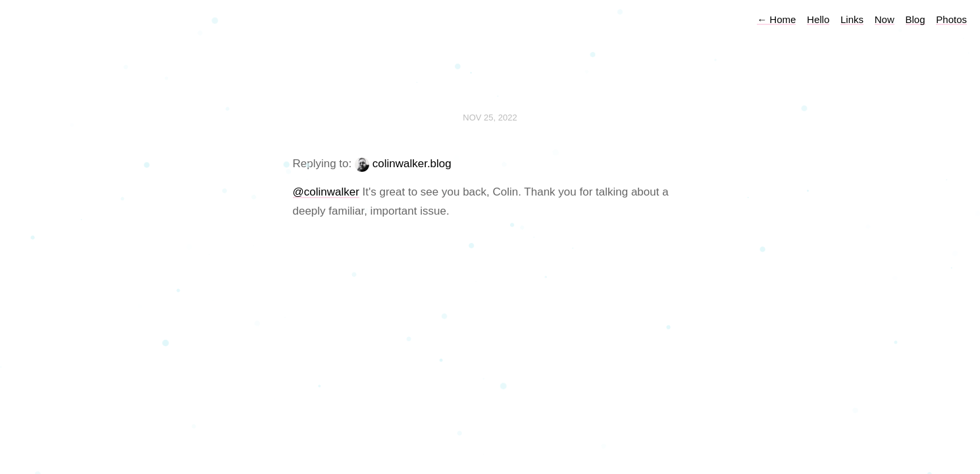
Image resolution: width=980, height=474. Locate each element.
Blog (916, 19)
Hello (818, 19)
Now (885, 19)
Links (852, 19)
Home (776, 19)
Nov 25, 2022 (490, 118)
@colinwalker (326, 192)
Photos (951, 19)
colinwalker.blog (412, 164)
